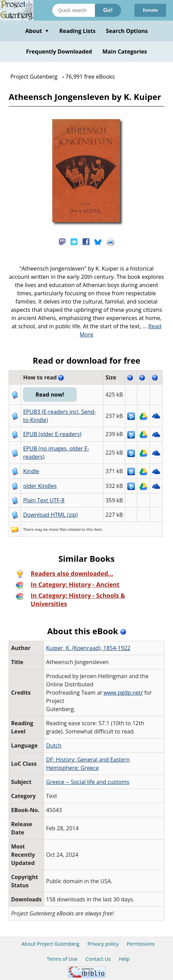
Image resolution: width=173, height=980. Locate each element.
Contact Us (98, 959)
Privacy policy (103, 944)
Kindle (31, 471)
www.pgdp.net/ (123, 693)
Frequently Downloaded (59, 52)
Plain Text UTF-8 (44, 500)
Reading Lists (77, 31)
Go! (108, 10)
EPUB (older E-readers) (52, 434)
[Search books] (74, 10)
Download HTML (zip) (50, 515)
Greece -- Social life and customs (88, 782)
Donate (150, 10)
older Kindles (40, 486)
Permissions (141, 944)
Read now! (50, 395)
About (37, 31)
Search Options (127, 31)
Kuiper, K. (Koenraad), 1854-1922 (88, 648)
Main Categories (125, 52)
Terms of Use (62, 959)
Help (124, 959)
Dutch (54, 745)
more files (58, 529)
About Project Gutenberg (51, 944)
